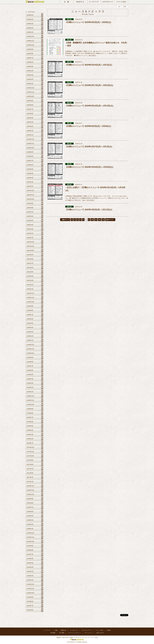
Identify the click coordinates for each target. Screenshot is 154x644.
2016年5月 (30, 516)
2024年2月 (30, 131)
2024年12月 (30, 88)
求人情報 (62, 633)
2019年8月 (30, 362)
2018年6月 (30, 422)
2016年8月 (30, 503)
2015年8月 (30, 550)
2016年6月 (30, 511)
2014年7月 (30, 606)
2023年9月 (30, 152)
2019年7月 (30, 366)
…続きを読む (92, 55)
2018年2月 (30, 439)
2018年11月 (30, 400)
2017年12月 (30, 447)
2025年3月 (30, 75)
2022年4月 (30, 225)
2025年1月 (30, 84)
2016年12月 (30, 486)
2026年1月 (30, 32)
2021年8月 (30, 259)
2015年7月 (30, 554)
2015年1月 (30, 580)
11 (96, 220)
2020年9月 (30, 306)
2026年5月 (30, 15)
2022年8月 (30, 208)
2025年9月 (30, 49)
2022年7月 (30, 212)
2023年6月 (30, 165)
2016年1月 (30, 529)
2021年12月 (30, 242)
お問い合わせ (100, 633)
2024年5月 (30, 118)
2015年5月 (30, 563)
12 (100, 220)
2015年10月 (30, 541)
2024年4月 (30, 122)
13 (103, 220)
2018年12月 (30, 396)
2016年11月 (30, 490)
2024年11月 (30, 92)
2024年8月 (30, 105)
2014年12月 (30, 584)
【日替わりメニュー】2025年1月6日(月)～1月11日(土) (89, 210)
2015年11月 (30, 537)
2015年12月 (30, 533)
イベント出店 (99, 630)
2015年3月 (30, 571)
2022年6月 (30, 216)
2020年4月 (30, 327)
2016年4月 (30, 520)
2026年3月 (30, 24)
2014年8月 (30, 601)
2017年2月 (30, 477)
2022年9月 (30, 203)
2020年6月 (30, 319)
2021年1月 (30, 289)
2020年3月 (30, 332)
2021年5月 (30, 272)
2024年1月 (30, 135)
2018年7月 (30, 417)
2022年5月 (30, 220)
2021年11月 (30, 246)
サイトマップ (88, 633)
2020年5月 (30, 323)
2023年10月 (30, 148)
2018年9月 (30, 409)
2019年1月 (30, 392)
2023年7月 (30, 161)
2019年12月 (30, 345)
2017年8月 (30, 464)
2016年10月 (30, 494)
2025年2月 (30, 79)
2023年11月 (30, 143)
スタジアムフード (87, 630)
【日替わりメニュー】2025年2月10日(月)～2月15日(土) (89, 106)
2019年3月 (30, 383)
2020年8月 (30, 310)
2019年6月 (30, 370)
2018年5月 (30, 426)
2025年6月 (30, 62)
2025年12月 (30, 36)
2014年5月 (30, 610)
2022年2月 (30, 233)
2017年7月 (30, 469)
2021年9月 (30, 255)
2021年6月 (30, 268)
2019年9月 (30, 357)
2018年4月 (30, 430)
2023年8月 (30, 156)
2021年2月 (30, 285)
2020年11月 (30, 297)
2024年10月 (30, 96)
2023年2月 (30, 182)
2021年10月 (30, 250)
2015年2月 (30, 576)
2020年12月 (30, 293)
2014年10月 (30, 593)
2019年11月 (30, 349)
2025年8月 (30, 54)
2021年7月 (30, 263)
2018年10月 (30, 404)
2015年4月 (30, 567)
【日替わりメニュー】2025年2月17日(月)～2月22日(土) (89, 85)
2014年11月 (30, 589)
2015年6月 (30, 559)
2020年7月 (30, 315)
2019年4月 (30, 379)
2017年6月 (30, 473)
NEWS (109, 630)
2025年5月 (30, 66)
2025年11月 (30, 41)
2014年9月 (30, 597)
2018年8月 (30, 413)
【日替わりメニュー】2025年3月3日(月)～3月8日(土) (88, 22)
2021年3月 (30, 280)
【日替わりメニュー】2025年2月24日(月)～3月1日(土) (89, 65)
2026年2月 (30, 28)
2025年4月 (30, 71)
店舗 (56, 630)
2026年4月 (30, 19)
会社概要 (53, 633)
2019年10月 (30, 353)
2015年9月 (30, 546)
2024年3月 (30, 126)
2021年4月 (30, 276)
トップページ (47, 630)
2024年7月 (30, 109)
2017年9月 (30, 460)
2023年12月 (30, 139)
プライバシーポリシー (74, 633)
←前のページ (65, 220)
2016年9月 (30, 499)
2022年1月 (30, 238)
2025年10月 (30, 45)
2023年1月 (30, 186)
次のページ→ (110, 220)
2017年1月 (30, 482)
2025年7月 (30, 58)
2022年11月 (30, 195)
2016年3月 (30, 524)
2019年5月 (30, 375)
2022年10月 (30, 199)
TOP (119, 7)
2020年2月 (30, 336)
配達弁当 (64, 630)
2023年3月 (30, 178)
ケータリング (74, 630)
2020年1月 (30, 340)
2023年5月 (30, 169)
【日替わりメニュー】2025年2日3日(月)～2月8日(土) (88, 126)
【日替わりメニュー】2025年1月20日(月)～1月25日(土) (89, 167)
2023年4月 (30, 173)
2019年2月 (30, 387)
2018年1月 (30, 443)
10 (92, 220)
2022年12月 (30, 191)
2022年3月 (30, 229)
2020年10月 (30, 302)
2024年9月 (30, 101)
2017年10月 (30, 456)
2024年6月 (30, 113)
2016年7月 (30, 507)
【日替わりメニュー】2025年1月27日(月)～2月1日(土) (89, 147)
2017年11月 (30, 452)
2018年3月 (30, 434)
